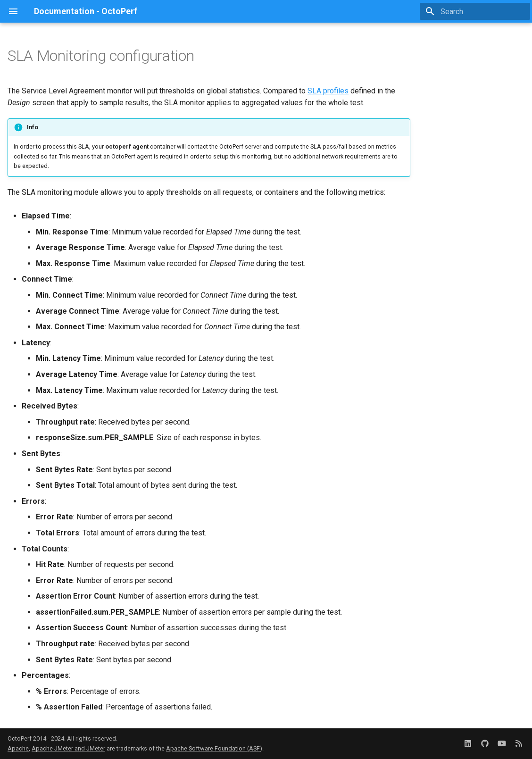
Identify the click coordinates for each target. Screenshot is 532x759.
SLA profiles (328, 91)
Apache (18, 748)
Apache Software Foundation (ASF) (214, 748)
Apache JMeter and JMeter (68, 748)
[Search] (475, 11)
